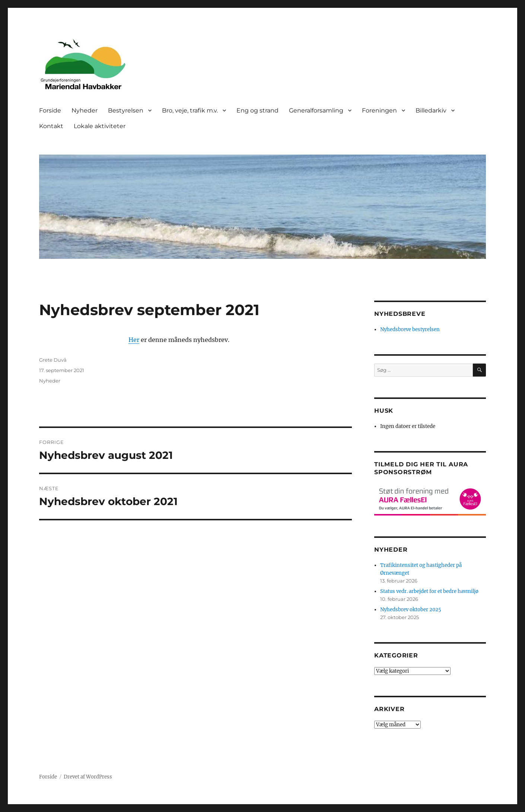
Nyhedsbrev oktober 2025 (411, 610)
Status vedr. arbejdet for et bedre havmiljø (429, 591)
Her (134, 340)
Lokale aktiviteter (100, 126)
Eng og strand (257, 110)
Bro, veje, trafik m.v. (190, 110)
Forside (50, 110)
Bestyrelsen (126, 110)
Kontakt (51, 126)
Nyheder (85, 110)
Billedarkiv (431, 110)
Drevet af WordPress (88, 777)
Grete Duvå (53, 360)
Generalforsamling (316, 110)
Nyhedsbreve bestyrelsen (410, 329)
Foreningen (379, 110)
